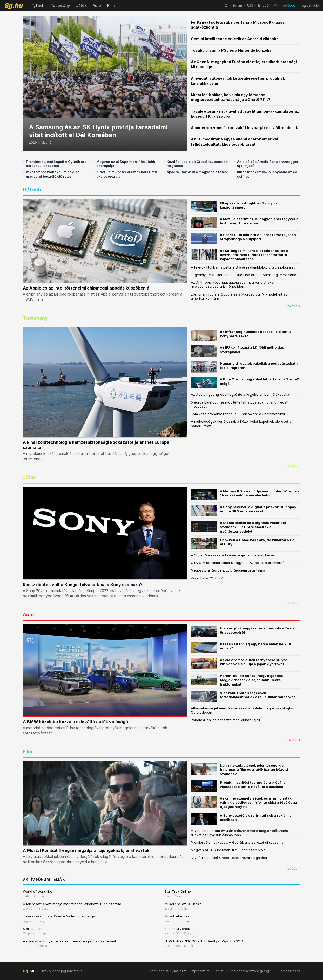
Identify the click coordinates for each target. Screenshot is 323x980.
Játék (81, 6)
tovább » (293, 306)
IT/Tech (38, 6)
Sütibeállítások (289, 971)
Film (111, 6)
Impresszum (200, 971)
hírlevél (264, 6)
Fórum (218, 971)
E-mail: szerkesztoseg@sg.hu (250, 971)
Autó (97, 6)
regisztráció (310, 6)
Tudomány (60, 6)
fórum (237, 6)
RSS (250, 6)
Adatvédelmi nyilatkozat (168, 971)
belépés (289, 6)
